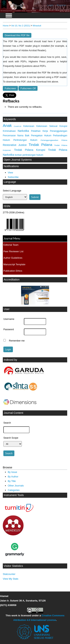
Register (62, 5)
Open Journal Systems (18, 160)
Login (50, 5)
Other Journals (16, 486)
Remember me (17, 341)
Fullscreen (10, 88)
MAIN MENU (9, 15)
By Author (13, 477)
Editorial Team (11, 245)
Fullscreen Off (28, 88)
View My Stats (11, 579)
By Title (12, 481)
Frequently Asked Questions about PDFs (24, 66)
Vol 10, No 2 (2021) (21, 26)
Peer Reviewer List (13, 251)
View (10, 173)
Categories (14, 490)
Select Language (12, 191)
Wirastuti (37, 26)
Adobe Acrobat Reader (33, 50)
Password (9, 329)
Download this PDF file (17, 35)
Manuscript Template (14, 264)
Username (9, 319)
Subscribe (13, 177)
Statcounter (9, 574)
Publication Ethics (13, 271)
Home (6, 26)
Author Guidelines (13, 258)
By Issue (13, 472)
